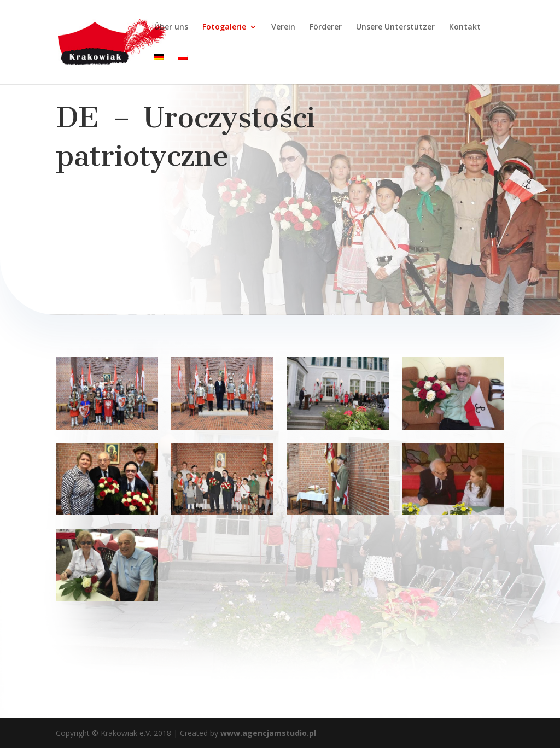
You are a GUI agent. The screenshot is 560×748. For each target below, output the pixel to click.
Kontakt (465, 27)
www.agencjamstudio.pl (267, 733)
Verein (283, 27)
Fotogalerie (224, 27)
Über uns (171, 27)
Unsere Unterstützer (395, 27)
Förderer (326, 27)
